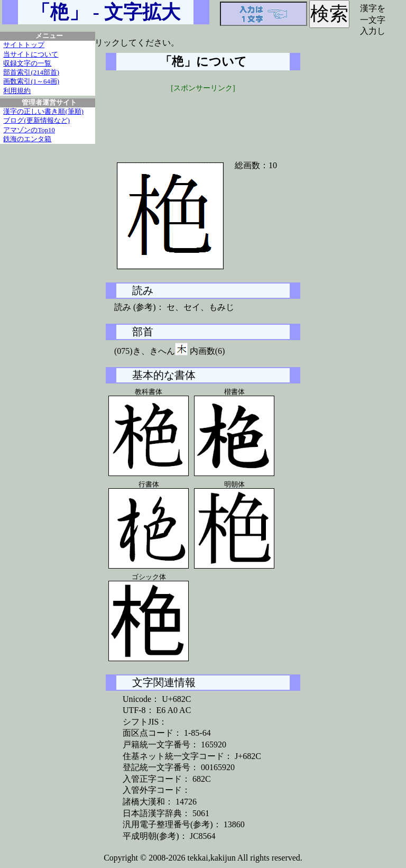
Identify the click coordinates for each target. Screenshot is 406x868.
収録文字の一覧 (27, 63)
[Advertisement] (203, 120)
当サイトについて (31, 54)
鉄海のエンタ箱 (27, 139)
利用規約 (17, 91)
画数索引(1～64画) (31, 81)
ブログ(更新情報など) (36, 121)
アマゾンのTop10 (29, 130)
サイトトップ (24, 45)
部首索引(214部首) (31, 72)
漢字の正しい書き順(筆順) (43, 112)
